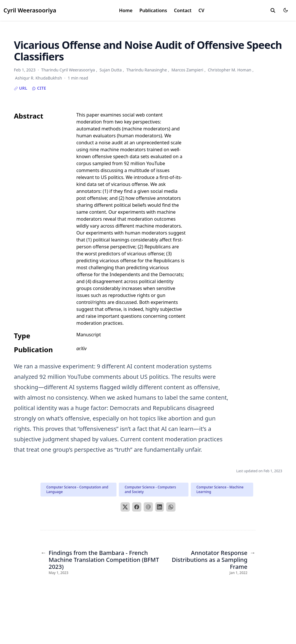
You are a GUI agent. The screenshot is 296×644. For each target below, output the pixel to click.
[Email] (148, 507)
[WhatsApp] (171, 507)
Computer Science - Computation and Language (77, 489)
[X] (125, 507)
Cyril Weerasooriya (30, 10)
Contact (183, 10)
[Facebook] (137, 507)
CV (201, 10)
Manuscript (89, 335)
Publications (153, 10)
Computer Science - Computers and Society (150, 489)
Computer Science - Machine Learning (220, 489)
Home (126, 10)
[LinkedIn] (160, 507)
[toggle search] (273, 10)
